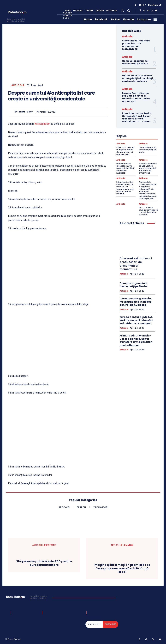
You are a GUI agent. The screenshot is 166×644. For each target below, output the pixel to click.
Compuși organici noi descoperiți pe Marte (135, 62)
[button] (129, 11)
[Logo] (27, 597)
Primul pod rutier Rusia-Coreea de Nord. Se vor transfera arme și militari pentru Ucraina (137, 117)
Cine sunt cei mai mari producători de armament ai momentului (136, 45)
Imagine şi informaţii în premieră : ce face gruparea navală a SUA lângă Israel (122, 568)
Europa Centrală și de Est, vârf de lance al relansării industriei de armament (136, 97)
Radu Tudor (26, 112)
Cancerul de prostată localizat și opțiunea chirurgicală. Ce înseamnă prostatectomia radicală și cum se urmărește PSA (148, 190)
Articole (18, 85)
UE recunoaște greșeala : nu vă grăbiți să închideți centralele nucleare (138, 78)
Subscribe (110, 624)
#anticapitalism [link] (42, 124)
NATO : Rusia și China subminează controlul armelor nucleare (148, 211)
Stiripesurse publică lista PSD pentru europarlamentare (44, 563)
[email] (94, 624)
